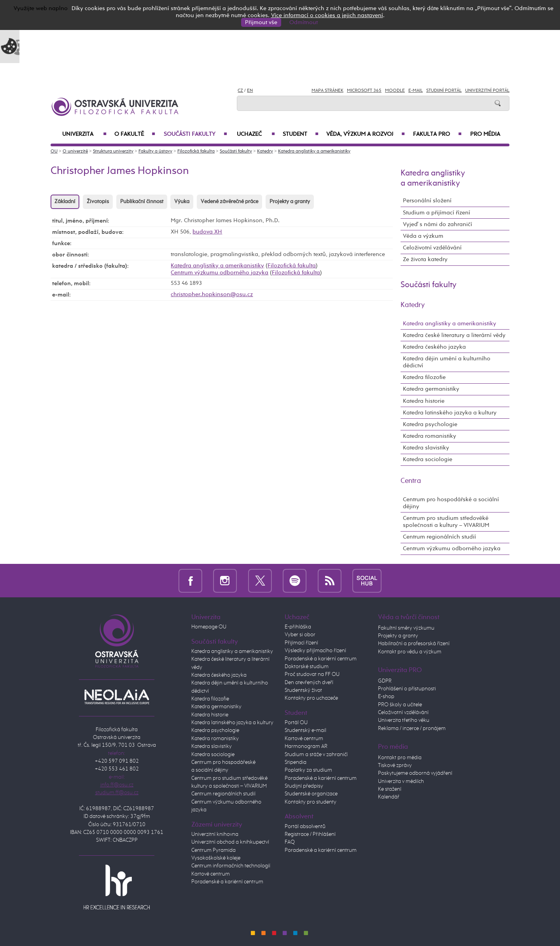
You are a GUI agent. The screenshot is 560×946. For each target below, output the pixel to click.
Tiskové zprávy (395, 765)
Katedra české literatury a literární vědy (454, 335)
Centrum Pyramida (213, 850)
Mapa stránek (327, 91)
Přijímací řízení (301, 643)
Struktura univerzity (113, 151)
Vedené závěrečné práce (229, 202)
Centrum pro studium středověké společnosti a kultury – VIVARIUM (446, 522)
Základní (65, 202)
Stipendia (296, 762)
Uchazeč (256, 134)
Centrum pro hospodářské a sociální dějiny (451, 503)
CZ (240, 91)
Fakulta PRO (437, 134)
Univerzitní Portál (487, 91)
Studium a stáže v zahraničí (316, 755)
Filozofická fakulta (196, 151)
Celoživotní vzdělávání (432, 248)
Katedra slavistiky (426, 448)
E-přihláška (298, 627)
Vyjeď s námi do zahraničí (437, 224)
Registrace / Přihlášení (310, 834)
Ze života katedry (425, 259)
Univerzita (84, 134)
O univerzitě (75, 151)
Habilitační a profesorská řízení (414, 644)
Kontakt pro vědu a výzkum (410, 652)
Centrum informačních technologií (231, 866)
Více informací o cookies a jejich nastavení (327, 15)
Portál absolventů (305, 827)
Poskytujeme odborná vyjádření (415, 773)
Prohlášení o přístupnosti (407, 689)
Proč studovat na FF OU (312, 674)
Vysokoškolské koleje (216, 858)
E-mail (416, 91)
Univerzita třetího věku (404, 720)
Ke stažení (390, 789)
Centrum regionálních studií (439, 537)
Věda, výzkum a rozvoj (366, 134)
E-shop (386, 697)
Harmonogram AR (306, 746)
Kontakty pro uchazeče (311, 698)
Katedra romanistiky (430, 436)
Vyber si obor (300, 635)
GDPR (385, 681)
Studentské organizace (311, 794)
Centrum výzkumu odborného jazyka (220, 273)
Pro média (485, 134)
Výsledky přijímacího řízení (315, 651)
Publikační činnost (142, 202)
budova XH (207, 232)
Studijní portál (444, 91)
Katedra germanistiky (431, 389)
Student (301, 134)
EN (250, 91)
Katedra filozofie (424, 377)
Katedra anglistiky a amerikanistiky (314, 151)
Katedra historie (424, 401)
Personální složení (427, 201)
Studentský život (303, 690)
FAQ (290, 842)
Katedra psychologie (430, 424)
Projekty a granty (290, 202)
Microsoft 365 (364, 91)
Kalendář (389, 797)
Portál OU (296, 723)
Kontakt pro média (400, 758)
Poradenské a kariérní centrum (227, 882)
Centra (411, 481)
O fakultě (135, 134)
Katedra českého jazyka (434, 347)
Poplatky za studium (308, 770)
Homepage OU (209, 627)
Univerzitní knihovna (215, 834)
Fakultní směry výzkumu (406, 628)
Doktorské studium (307, 667)
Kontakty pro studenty (311, 802)
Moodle (395, 91)
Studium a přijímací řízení (437, 213)
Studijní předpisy (304, 786)
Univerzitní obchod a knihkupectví (230, 842)
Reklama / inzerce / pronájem (412, 728)
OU (54, 151)
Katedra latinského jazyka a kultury (450, 413)
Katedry (265, 151)
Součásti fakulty (195, 134)
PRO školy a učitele (400, 705)
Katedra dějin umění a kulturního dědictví (447, 362)
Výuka (182, 202)
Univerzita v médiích (401, 781)
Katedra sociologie (428, 459)
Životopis (98, 202)
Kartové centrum (211, 874)
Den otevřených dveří (309, 683)
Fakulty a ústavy (155, 151)
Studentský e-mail (305, 730)
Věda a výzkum (423, 236)
